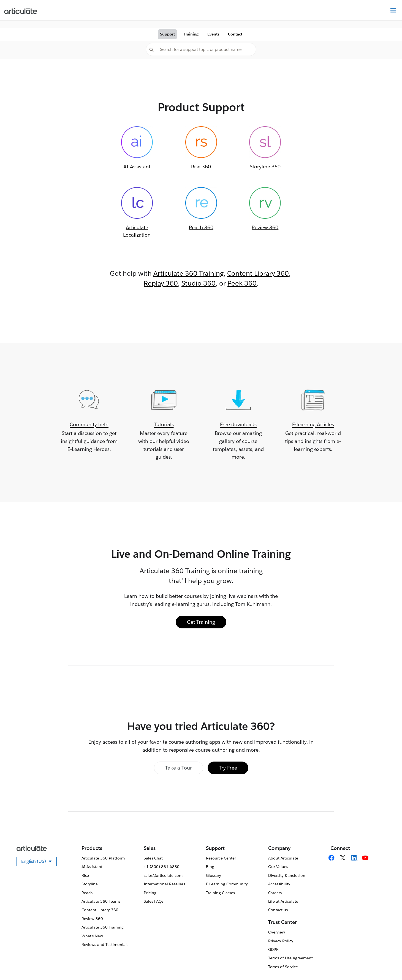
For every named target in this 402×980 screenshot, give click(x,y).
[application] (387, 965)
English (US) (39, 862)
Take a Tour (179, 768)
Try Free (228, 768)
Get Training (201, 622)
